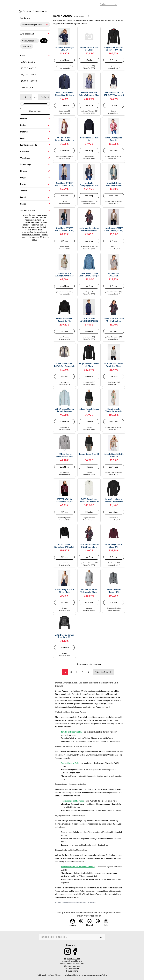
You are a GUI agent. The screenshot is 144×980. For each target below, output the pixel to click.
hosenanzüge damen (31, 235)
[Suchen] (101, 937)
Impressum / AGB (72, 958)
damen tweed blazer (34, 230)
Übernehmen (35, 111)
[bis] (43, 97)
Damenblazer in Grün (70, 763)
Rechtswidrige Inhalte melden (89, 664)
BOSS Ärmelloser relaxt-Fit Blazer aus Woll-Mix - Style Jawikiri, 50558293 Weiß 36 (89, 500)
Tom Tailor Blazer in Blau (71, 732)
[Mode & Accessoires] (28, 4)
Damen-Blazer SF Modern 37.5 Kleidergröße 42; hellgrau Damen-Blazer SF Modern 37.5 (114, 591)
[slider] (22, 104)
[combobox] (69, 937)
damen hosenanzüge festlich (35, 219)
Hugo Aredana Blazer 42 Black (89, 365)
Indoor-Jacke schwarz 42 (89, 410)
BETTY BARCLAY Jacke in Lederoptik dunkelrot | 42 (64, 500)
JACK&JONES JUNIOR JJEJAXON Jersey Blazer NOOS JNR (89, 320)
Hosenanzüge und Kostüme (72, 801)
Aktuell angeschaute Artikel (72, 963)
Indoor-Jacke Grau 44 (89, 454)
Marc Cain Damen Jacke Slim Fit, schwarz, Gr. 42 (64, 320)
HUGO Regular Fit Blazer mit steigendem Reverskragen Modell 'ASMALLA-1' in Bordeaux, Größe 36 (114, 546)
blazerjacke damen (31, 222)
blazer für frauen (38, 225)
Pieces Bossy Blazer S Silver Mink (64, 591)
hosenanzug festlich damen (36, 216)
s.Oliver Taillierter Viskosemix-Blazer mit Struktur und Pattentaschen (89, 591)
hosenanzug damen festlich (34, 227)
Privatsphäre (72, 971)
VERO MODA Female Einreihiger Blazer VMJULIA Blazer (114, 365)
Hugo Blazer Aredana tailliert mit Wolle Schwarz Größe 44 (114, 49)
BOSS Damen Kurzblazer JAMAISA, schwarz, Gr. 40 (64, 546)
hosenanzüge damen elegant (34, 232)
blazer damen (29, 215)
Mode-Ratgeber (72, 968)
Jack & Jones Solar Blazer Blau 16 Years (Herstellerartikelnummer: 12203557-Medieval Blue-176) (64, 94)
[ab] (26, 97)
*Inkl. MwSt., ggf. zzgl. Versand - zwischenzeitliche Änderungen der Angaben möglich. (72, 975)
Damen (29, 11)
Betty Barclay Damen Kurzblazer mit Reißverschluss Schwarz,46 (64, 636)
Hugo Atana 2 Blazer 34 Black (89, 49)
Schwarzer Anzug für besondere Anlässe (78, 867)
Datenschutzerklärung (72, 961)
